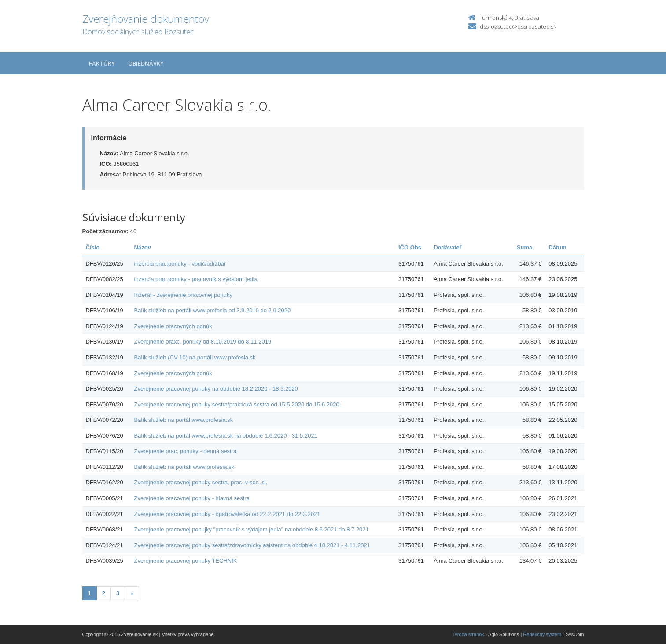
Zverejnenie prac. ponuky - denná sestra (186, 451)
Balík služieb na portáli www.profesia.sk (184, 467)
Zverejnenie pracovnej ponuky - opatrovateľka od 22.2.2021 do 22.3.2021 (227, 514)
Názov (143, 247)
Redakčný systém (542, 634)
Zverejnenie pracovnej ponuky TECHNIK (186, 561)
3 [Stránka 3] (118, 593)
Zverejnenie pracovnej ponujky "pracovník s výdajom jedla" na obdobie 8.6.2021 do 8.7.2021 (252, 529)
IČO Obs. (411, 247)
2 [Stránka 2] (104, 593)
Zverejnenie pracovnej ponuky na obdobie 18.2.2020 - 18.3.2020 (216, 389)
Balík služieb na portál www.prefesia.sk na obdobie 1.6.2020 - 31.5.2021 (226, 436)
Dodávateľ (448, 247)
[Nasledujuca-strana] (132, 594)
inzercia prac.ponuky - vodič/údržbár (180, 264)
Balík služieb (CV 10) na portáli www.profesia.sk (195, 357)
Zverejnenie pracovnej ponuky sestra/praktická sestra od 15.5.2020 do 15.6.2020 (237, 404)
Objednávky (146, 63)
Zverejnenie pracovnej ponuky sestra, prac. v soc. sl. (201, 482)
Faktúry (102, 63)
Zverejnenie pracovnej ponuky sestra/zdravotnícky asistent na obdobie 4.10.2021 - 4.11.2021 (252, 545)
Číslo (93, 247)
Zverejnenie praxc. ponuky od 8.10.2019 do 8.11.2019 (203, 342)
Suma (524, 247)
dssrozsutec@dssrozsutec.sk (518, 26)
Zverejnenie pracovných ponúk (173, 326)
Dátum (557, 247)
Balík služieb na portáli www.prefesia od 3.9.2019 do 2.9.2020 (213, 310)
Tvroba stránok (468, 634)
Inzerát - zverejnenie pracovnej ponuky (183, 295)
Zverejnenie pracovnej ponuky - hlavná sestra (192, 498)
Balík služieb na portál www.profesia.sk (184, 420)
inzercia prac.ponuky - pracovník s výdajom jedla (196, 279)
